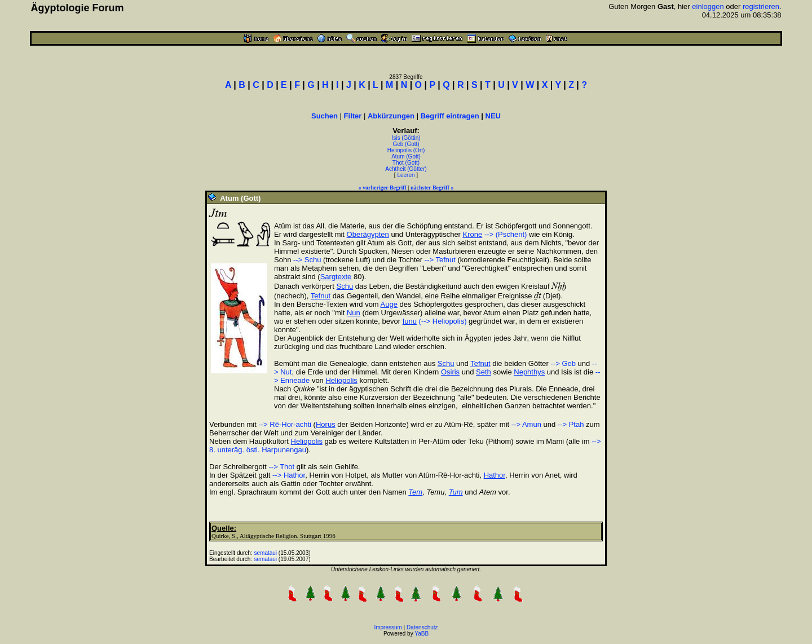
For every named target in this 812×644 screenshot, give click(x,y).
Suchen (325, 116)
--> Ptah (571, 424)
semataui (266, 553)
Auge (389, 304)
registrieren (761, 6)
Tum (456, 492)
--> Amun (526, 424)
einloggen (708, 6)
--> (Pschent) (506, 234)
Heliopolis (341, 380)
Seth (484, 372)
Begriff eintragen (450, 116)
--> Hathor (289, 475)
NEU (493, 116)
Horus (326, 424)
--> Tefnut (440, 260)
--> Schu (307, 260)
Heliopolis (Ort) (406, 150)
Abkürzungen (391, 116)
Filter (353, 116)
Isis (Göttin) (406, 138)
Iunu (410, 321)
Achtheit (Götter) (406, 169)
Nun (354, 313)
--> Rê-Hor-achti (285, 424)
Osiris (450, 372)
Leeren (406, 175)
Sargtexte (336, 277)
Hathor (495, 475)
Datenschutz (422, 627)
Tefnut (321, 296)
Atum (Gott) (406, 156)
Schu (345, 286)
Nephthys (529, 372)
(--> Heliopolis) (443, 321)
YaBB (422, 634)
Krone (473, 234)
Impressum (388, 627)
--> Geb (563, 363)
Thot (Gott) (406, 163)
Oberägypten (368, 234)
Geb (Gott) (406, 144)
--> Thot (282, 467)
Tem (415, 492)
